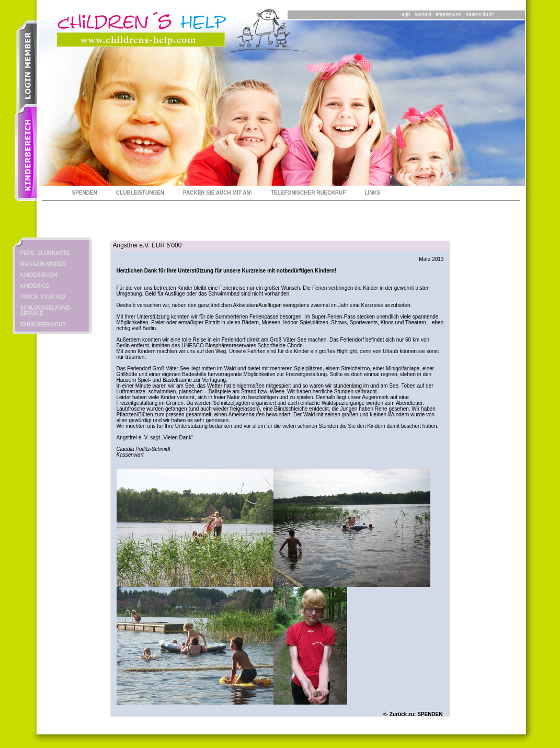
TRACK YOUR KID (43, 297)
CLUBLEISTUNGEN (140, 193)
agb (406, 14)
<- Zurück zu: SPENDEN (413, 714)
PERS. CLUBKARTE (45, 253)
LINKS (372, 193)
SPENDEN (85, 193)
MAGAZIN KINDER (43, 264)
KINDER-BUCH (39, 275)
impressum (448, 14)
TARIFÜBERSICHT (43, 325)
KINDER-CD (35, 286)
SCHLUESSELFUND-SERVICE (46, 311)
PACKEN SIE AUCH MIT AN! (218, 193)
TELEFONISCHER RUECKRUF (308, 193)
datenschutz (480, 14)
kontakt (423, 14)
